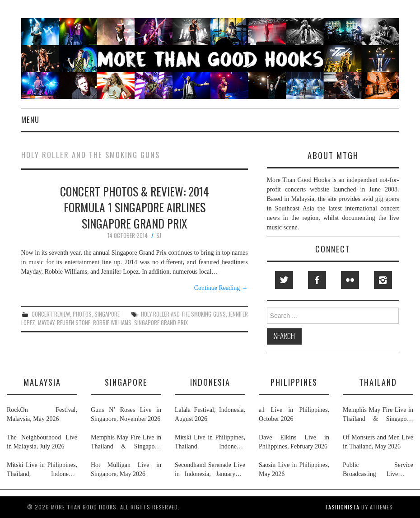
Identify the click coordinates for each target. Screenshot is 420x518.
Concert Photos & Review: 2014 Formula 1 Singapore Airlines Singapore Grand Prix (135, 207)
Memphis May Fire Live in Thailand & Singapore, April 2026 (126, 443)
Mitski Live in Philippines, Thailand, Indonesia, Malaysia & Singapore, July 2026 (42, 470)
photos (82, 314)
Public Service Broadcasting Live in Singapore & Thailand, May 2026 (378, 470)
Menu (30, 119)
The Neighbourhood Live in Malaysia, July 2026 (42, 442)
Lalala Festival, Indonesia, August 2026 (210, 414)
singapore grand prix (161, 323)
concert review (51, 314)
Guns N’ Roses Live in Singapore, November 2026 (126, 414)
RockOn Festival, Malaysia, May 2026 (42, 414)
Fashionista (343, 507)
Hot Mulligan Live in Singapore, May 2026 (126, 469)
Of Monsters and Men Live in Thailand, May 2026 (378, 442)
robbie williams (112, 323)
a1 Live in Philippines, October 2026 (294, 414)
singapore (107, 314)
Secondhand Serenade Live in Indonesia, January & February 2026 (210, 470)
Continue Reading (221, 288)
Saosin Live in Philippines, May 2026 (294, 469)
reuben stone (74, 323)
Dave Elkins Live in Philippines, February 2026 (294, 442)
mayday (46, 323)
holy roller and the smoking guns (183, 314)
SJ (159, 236)
